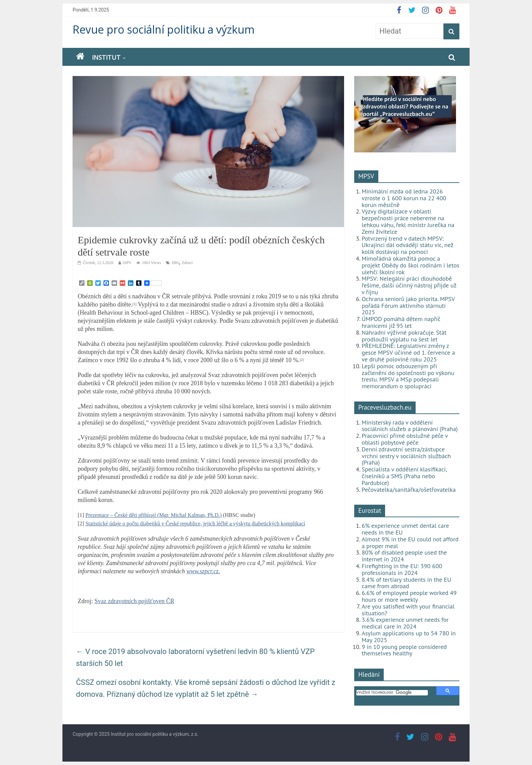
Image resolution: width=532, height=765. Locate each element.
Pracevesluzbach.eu (385, 407)
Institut (106, 57)
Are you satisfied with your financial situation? (408, 610)
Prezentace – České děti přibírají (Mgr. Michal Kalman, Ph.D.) (154, 515)
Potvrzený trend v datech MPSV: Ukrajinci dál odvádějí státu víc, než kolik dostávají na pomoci (407, 245)
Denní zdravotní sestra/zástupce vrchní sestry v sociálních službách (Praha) (406, 456)
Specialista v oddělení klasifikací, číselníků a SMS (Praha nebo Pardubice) (404, 476)
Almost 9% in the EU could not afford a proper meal (410, 543)
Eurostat (370, 510)
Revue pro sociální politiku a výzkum (164, 29)
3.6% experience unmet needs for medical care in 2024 (405, 623)
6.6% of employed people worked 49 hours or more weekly (409, 596)
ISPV (127, 263)
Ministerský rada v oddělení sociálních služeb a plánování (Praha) (410, 426)
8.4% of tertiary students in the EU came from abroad (406, 583)
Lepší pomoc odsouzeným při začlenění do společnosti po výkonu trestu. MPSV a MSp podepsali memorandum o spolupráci (408, 376)
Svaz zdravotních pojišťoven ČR (135, 601)
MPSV (366, 176)
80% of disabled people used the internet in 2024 (404, 556)
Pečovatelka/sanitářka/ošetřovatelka (409, 490)
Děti (175, 263)
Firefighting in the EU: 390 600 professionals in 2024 (402, 569)
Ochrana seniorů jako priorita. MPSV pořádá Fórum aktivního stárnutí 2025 (408, 306)
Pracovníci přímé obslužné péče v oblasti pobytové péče (405, 439)
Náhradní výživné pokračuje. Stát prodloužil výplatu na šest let (404, 336)
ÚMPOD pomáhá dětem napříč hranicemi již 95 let (401, 322)
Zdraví (187, 263)
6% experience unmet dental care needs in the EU (405, 529)
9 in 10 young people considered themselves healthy (404, 650)
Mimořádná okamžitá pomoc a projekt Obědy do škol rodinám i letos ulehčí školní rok (411, 265)
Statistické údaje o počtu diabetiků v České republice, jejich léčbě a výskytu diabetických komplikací (195, 524)
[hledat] (392, 693)
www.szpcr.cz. (203, 571)
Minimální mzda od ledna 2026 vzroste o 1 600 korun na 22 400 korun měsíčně (404, 198)
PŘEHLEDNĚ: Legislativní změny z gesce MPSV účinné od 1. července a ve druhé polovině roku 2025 (408, 352)
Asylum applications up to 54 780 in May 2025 (409, 637)
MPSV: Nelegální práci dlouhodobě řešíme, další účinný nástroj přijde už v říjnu (409, 285)
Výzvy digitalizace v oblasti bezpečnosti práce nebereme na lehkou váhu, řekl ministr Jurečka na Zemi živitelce (408, 221)
